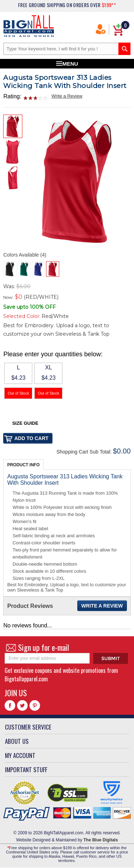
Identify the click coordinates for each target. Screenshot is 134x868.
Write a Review (67, 96)
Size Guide (25, 423)
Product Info (23, 465)
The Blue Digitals (100, 840)
